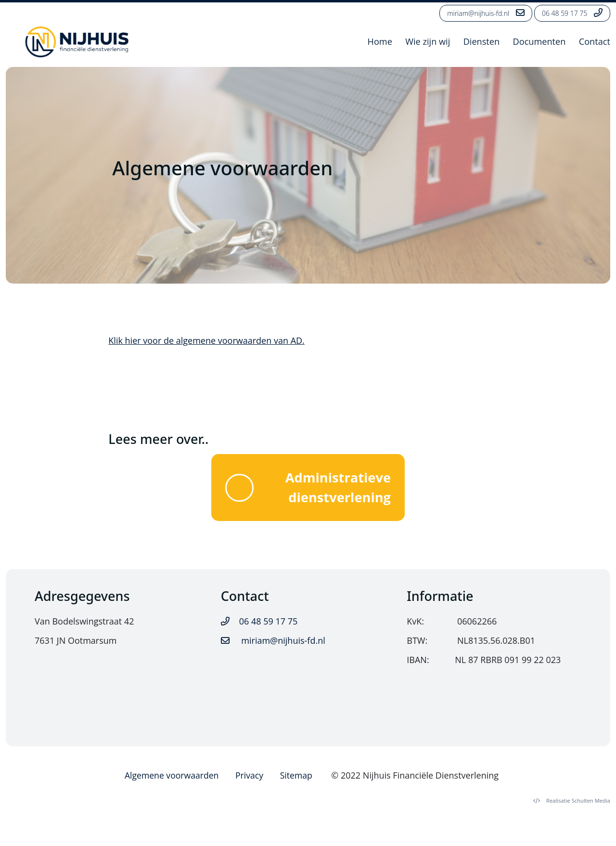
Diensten (481, 42)
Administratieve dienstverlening (308, 489)
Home (378, 42)
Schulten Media (572, 803)
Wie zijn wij (426, 42)
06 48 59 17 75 (572, 13)
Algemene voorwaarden (172, 778)
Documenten (539, 42)
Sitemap (299, 778)
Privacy (251, 778)
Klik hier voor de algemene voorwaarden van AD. (206, 340)
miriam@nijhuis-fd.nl (486, 13)
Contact (595, 42)
